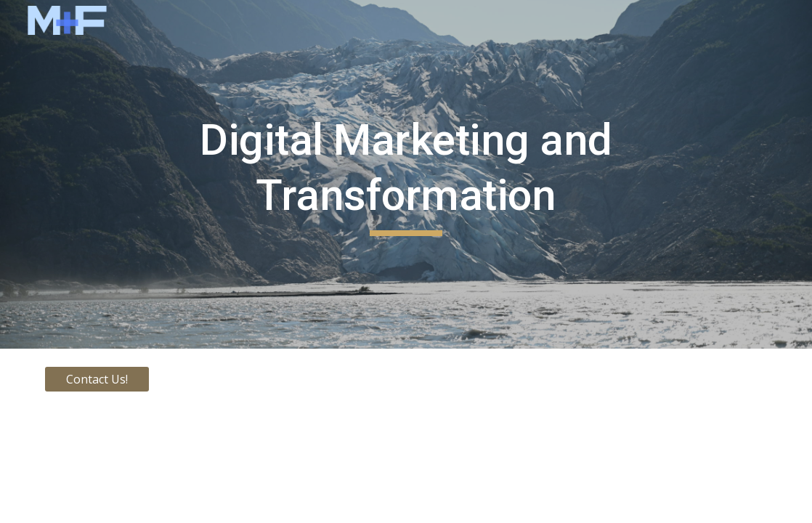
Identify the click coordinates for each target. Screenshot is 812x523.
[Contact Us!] (97, 379)
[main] (406, 174)
